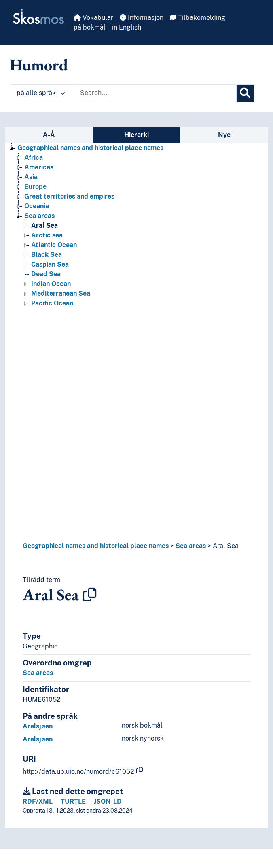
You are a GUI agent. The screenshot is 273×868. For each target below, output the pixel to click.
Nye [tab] (224, 135)
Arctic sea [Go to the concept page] (47, 235)
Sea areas (191, 546)
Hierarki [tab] (136, 135)
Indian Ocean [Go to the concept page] (51, 284)
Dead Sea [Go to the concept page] (46, 274)
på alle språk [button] (41, 93)
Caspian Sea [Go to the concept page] (50, 264)
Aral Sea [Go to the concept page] (44, 225)
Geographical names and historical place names (96, 546)
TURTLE (73, 801)
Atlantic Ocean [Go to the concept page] (54, 245)
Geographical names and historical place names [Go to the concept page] (90, 148)
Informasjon (142, 18)
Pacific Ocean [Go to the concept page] (52, 303)
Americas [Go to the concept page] (39, 167)
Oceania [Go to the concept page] (37, 206)
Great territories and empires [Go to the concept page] (69, 196)
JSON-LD (108, 801)
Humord (39, 65)
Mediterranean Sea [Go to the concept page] (61, 293)
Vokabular (93, 18)
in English (127, 27)
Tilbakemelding (198, 18)
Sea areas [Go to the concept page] (39, 216)
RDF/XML (38, 801)
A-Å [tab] (49, 135)
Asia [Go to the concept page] (31, 177)
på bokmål (90, 27)
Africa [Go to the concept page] (34, 158)
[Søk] (245, 93)
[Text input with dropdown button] (156, 93)
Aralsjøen (38, 726)
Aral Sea (226, 546)
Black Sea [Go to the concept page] (47, 255)
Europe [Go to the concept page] (35, 187)
